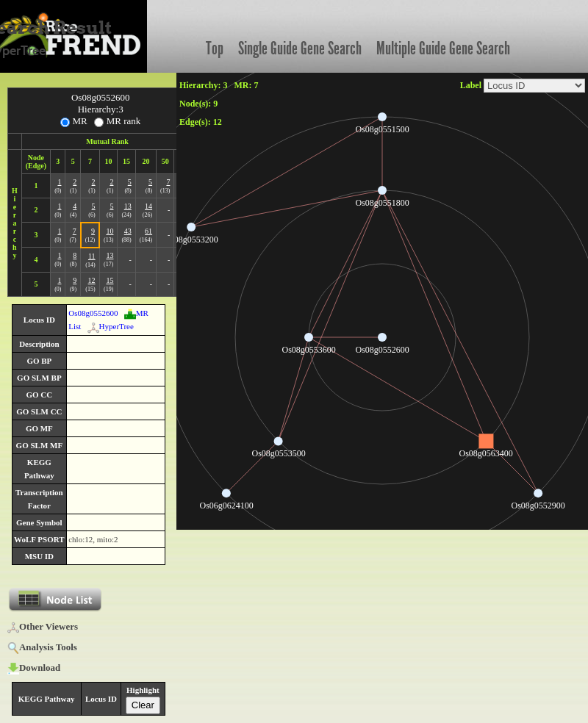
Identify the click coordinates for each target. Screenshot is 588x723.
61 (148, 231)
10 (110, 231)
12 (92, 280)
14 (148, 206)
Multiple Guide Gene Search (443, 48)
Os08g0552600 (93, 313)
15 (110, 280)
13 (128, 206)
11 (92, 256)
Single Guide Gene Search (300, 48)
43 (128, 231)
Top (215, 48)
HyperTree (111, 326)
